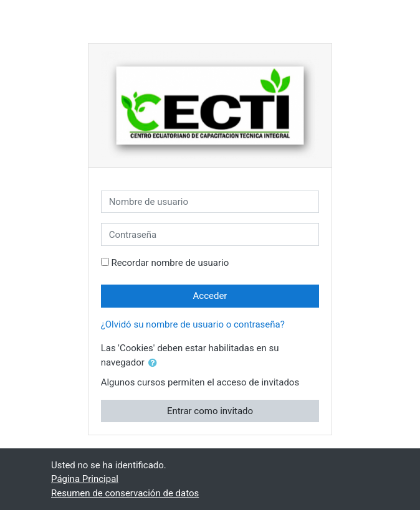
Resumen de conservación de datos (125, 493)
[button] (155, 363)
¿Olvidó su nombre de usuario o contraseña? (193, 324)
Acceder (210, 296)
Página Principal (85, 479)
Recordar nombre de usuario (170, 263)
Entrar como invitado (210, 411)
